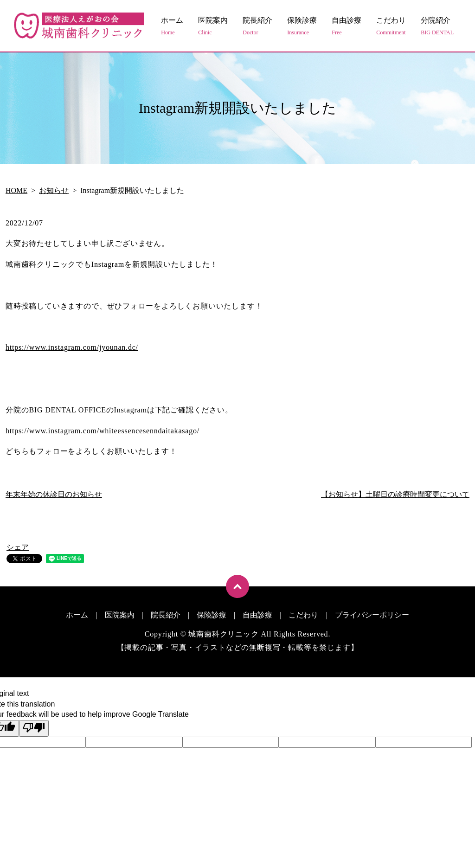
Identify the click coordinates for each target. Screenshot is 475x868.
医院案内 (213, 26)
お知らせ (54, 190)
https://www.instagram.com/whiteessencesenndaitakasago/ (103, 431)
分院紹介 (437, 26)
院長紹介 (257, 26)
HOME (16, 190)
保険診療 (302, 26)
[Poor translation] (34, 728)
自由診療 (347, 26)
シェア (18, 547)
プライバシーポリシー (372, 615)
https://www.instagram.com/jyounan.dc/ (72, 347)
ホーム (172, 26)
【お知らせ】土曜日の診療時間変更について (395, 494)
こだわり (391, 26)
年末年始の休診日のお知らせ (54, 494)
